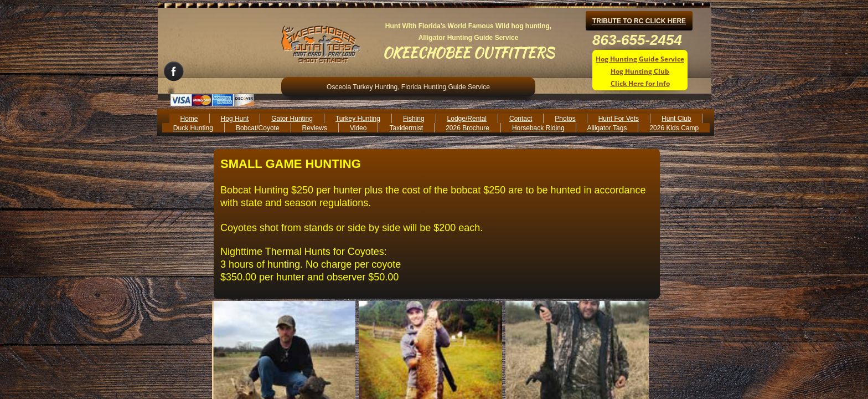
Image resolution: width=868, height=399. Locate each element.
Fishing (414, 119)
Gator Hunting (292, 119)
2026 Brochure (467, 128)
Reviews (315, 128)
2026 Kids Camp (674, 128)
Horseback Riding (538, 128)
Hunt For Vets (619, 119)
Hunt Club (676, 119)
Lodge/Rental (467, 119)
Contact (521, 119)
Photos (565, 119)
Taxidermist (406, 128)
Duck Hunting (193, 128)
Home (189, 119)
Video (358, 128)
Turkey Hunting (358, 119)
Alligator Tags (607, 128)
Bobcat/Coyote (258, 128)
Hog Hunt (235, 119)
